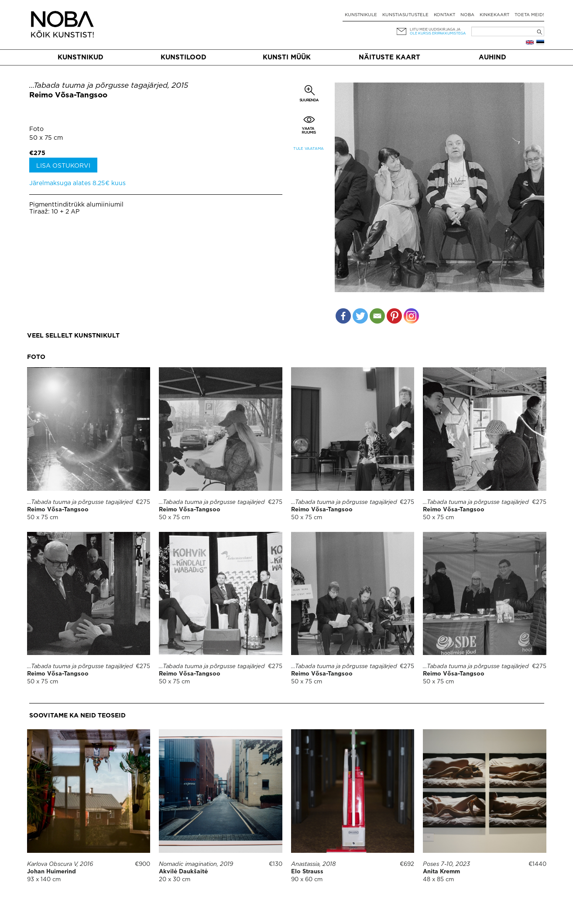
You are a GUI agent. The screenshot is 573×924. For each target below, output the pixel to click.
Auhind (492, 57)
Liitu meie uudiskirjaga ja (435, 29)
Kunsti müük (287, 57)
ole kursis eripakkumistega (438, 33)
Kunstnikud (81, 57)
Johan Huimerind (51, 872)
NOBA (467, 15)
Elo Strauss (307, 872)
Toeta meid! (529, 15)
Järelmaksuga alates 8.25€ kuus (77, 183)
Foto (36, 129)
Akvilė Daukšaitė (183, 872)
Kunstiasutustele (405, 15)
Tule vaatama (309, 149)
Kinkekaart (494, 15)
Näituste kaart (389, 57)
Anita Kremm (441, 872)
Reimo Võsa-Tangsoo (68, 95)
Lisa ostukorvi (63, 166)
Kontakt (444, 15)
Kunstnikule (361, 15)
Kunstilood (184, 57)
